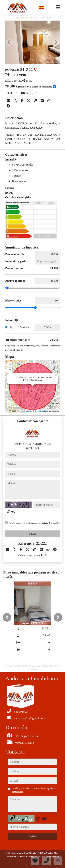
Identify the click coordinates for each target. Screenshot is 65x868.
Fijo (11, 327)
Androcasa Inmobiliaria (25, 853)
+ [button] (10, 365)
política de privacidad (51, 523)
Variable (25, 327)
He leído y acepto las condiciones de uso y (34, 523)
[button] (7, 617)
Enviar (32, 534)
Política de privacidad (48, 853)
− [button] (10, 370)
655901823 (33, 448)
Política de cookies (15, 856)
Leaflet (29, 411)
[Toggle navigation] (58, 7)
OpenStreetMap (42, 411)
